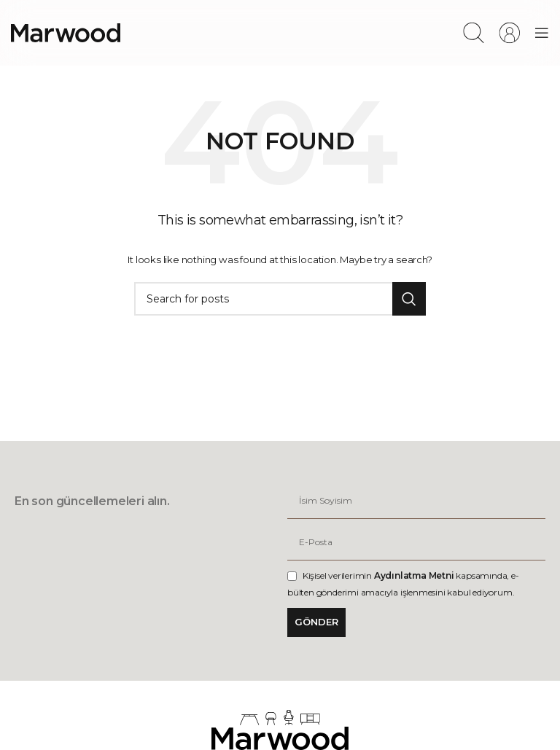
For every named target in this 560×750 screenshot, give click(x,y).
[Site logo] (66, 32)
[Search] (474, 33)
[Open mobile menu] (542, 33)
